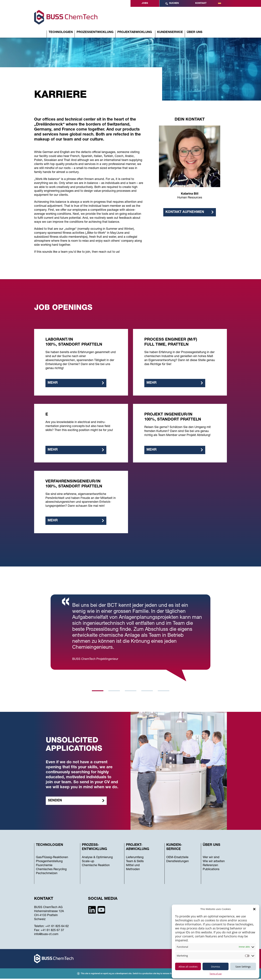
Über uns (195, 32)
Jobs (145, 3)
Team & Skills (135, 863)
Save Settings (243, 967)
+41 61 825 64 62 (57, 928)
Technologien (61, 32)
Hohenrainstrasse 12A (49, 913)
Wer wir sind (211, 859)
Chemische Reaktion (96, 867)
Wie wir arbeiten (214, 863)
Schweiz (40, 921)
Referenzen (210, 867)
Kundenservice (170, 32)
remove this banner (171, 975)
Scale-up (88, 863)
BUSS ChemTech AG (48, 909)
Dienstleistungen (178, 863)
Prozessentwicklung (95, 32)
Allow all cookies (188, 967)
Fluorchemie (44, 867)
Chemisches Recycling (51, 871)
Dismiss (216, 967)
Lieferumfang (135, 859)
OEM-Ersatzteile (177, 859)
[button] (254, 909)
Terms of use (216, 974)
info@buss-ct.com (46, 936)
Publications (211, 871)
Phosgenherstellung (49, 863)
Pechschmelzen (47, 875)
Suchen (172, 4)
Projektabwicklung (135, 32)
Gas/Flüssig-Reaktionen (52, 859)
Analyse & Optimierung (97, 859)
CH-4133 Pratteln (46, 917)
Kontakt (201, 3)
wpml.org (107, 975)
